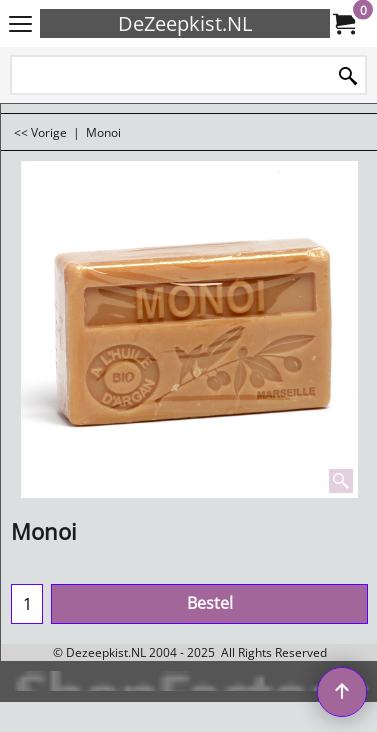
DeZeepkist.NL (185, 23)
